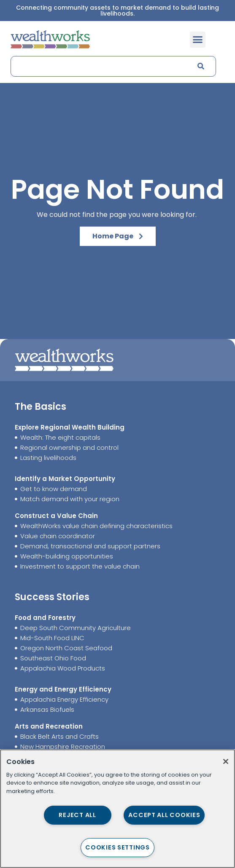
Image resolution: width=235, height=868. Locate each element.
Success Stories (52, 597)
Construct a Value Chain (56, 516)
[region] (117, 809)
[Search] (200, 66)
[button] (198, 40)
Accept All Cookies (164, 815)
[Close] (226, 761)
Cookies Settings (117, 847)
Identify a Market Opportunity (65, 479)
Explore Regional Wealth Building (70, 427)
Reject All (77, 815)
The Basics (41, 407)
